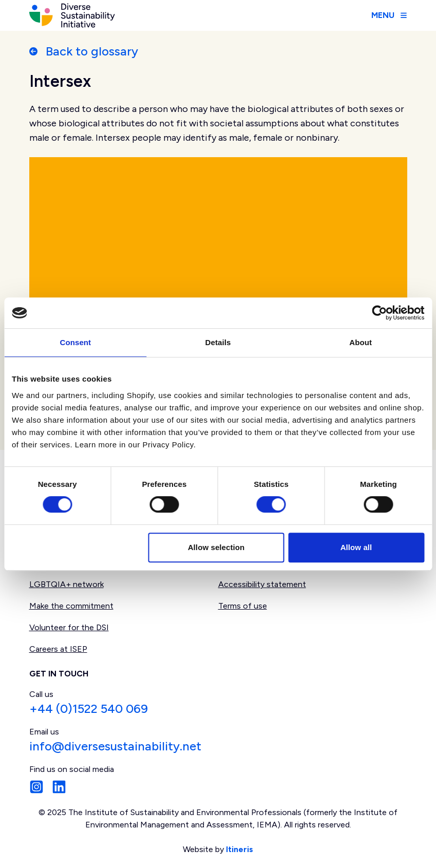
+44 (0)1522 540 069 (89, 709)
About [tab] (361, 342)
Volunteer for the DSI (69, 627)
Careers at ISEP (58, 649)
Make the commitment (71, 606)
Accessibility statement (262, 584)
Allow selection (216, 547)
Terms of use (243, 606)
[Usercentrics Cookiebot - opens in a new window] (379, 313)
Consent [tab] (75, 342)
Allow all (356, 547)
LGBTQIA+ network (67, 584)
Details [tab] (218, 342)
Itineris (240, 849)
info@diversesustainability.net (115, 746)
